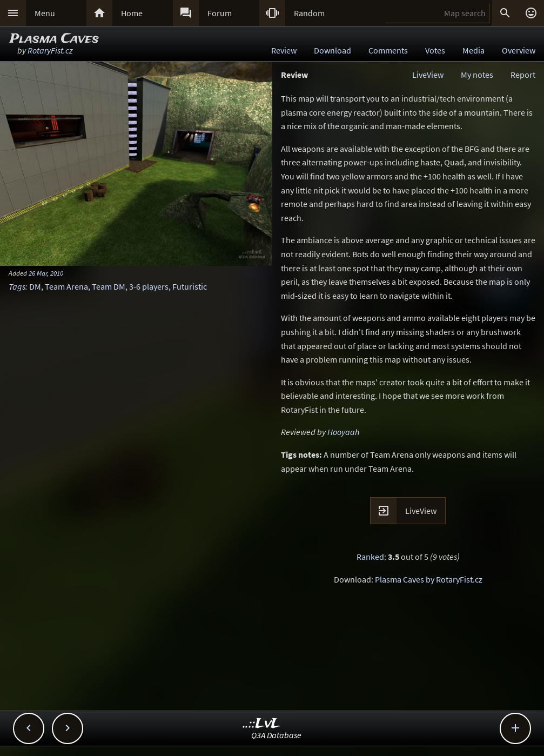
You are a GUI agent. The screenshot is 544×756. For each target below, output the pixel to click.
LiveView (428, 75)
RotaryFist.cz (50, 50)
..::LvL (262, 724)
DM (35, 286)
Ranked (370, 557)
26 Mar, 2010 (46, 273)
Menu (45, 13)
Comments (388, 50)
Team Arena (66, 286)
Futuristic (190, 286)
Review (284, 50)
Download (333, 50)
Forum (220, 13)
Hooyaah (343, 432)
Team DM (109, 286)
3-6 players (149, 286)
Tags (17, 286)
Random (309, 13)
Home (132, 13)
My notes (477, 75)
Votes (435, 50)
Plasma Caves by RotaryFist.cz (429, 579)
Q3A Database (276, 735)
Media (474, 50)
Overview (519, 50)
